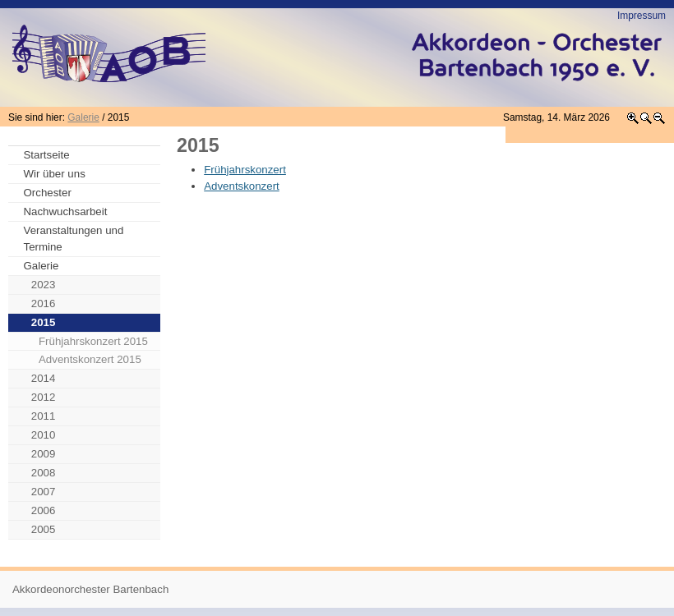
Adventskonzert (242, 186)
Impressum (642, 16)
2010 (44, 435)
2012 (44, 397)
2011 (44, 416)
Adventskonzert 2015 (90, 359)
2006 (44, 510)
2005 (44, 529)
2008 (44, 473)
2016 (44, 303)
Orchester (48, 193)
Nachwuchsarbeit (66, 211)
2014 (44, 378)
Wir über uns (55, 174)
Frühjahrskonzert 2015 (93, 341)
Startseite (47, 155)
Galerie (83, 117)
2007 (44, 492)
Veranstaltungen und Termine (74, 239)
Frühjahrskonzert (245, 170)
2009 (44, 454)
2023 (44, 285)
